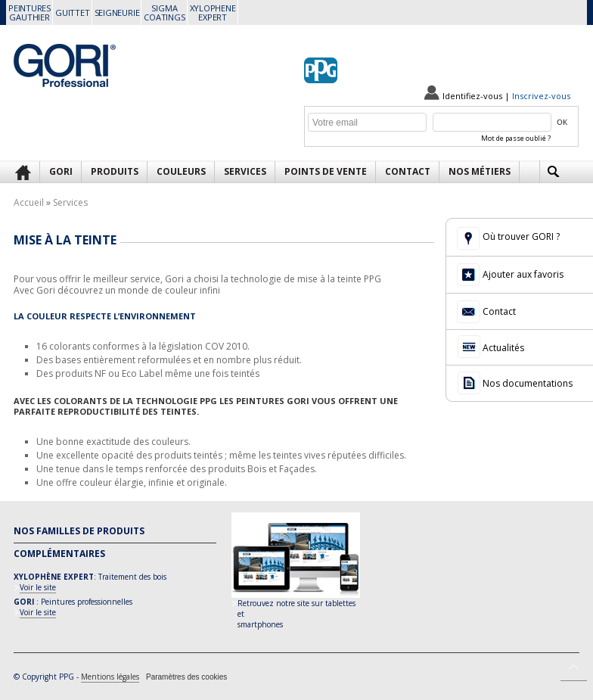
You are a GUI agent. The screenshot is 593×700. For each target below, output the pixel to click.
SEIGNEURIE (117, 12)
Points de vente (326, 171)
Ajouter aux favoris (523, 274)
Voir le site (38, 587)
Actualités (503, 348)
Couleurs (181, 171)
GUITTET (72, 12)
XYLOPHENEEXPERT (213, 12)
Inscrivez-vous (541, 96)
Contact (408, 171)
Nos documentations (528, 383)
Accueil (29, 202)
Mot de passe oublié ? (516, 138)
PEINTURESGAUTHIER (29, 12)
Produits (115, 171)
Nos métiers (480, 171)
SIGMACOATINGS (164, 12)
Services (245, 171)
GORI (61, 171)
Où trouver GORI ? (521, 236)
